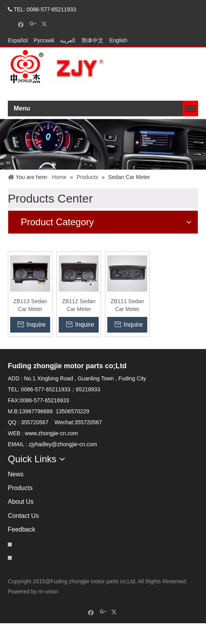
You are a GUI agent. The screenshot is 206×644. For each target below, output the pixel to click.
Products (20, 509)
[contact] (20, 259)
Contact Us (23, 536)
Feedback (22, 550)
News (16, 495)
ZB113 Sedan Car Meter (30, 326)
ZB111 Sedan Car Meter (127, 326)
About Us (21, 522)
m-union (48, 612)
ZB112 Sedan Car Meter (79, 326)
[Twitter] (45, 24)
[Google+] (33, 24)
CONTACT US (179, 41)
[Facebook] (21, 24)
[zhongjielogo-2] (57, 88)
